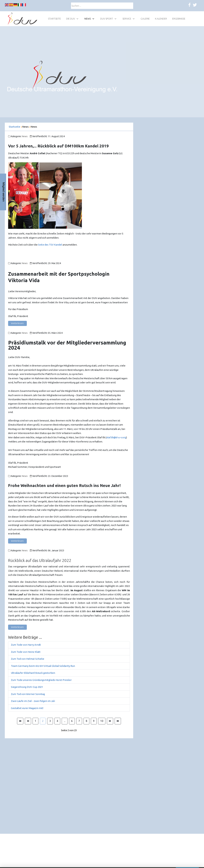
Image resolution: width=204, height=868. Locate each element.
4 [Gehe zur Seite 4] (57, 721)
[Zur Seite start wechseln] (20, 721)
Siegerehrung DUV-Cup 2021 (27, 687)
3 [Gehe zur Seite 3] (50, 721)
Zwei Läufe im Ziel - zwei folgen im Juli (33, 701)
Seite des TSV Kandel (50, 245)
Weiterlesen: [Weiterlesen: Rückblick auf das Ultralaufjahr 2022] (17, 627)
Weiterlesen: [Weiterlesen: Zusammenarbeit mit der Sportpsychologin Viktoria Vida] (17, 323)
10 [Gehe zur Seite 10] (102, 721)
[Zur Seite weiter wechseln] (110, 721)
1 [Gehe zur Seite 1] (35, 721)
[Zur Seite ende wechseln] (118, 721)
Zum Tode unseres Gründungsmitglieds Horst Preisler (41, 680)
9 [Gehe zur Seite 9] (94, 721)
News (25, 136)
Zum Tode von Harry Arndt (26, 645)
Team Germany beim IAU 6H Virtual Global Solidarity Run (43, 666)
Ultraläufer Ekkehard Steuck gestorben (33, 673)
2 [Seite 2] (43, 721)
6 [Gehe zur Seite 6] (72, 721)
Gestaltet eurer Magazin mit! (27, 708)
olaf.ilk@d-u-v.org (116, 437)
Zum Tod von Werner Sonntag (28, 694)
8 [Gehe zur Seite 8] (86, 721)
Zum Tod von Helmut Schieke (28, 659)
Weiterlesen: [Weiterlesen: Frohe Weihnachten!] (17, 541)
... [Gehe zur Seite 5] (65, 721)
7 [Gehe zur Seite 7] (79, 721)
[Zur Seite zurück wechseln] (28, 721)
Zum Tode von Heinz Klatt (26, 652)
